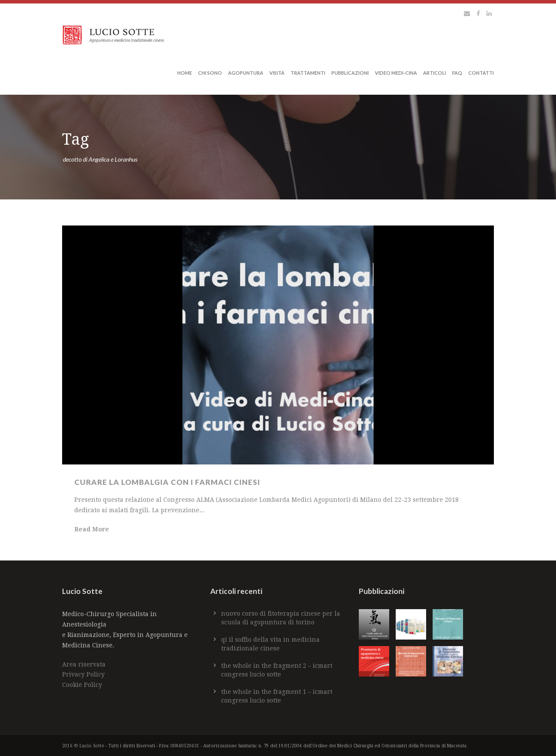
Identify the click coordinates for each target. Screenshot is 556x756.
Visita (277, 73)
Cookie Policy (82, 685)
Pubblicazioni (350, 73)
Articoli (435, 73)
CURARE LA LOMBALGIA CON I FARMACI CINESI (167, 482)
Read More (92, 529)
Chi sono (210, 73)
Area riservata (84, 664)
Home (185, 73)
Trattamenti (308, 73)
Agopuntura (246, 73)
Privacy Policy (83, 674)
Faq (457, 73)
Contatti (481, 73)
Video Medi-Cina (396, 73)
